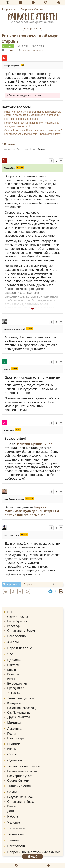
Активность (10, 149)
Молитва (14, 723)
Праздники (15, 688)
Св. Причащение (19, 713)
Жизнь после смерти (24, 766)
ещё (32, 857)
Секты (12, 754)
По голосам (22, 149)
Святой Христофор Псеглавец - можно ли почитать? (33, 130)
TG (53, 591)
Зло (10, 654)
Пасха (15, 693)
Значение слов (19, 786)
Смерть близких (18, 781)
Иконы (12, 679)
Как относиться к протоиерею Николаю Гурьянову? (32, 134)
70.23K (20, 167)
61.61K (30, 329)
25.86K (14, 369)
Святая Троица (18, 617)
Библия (12, 670)
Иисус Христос (17, 621)
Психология (16, 846)
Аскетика (14, 729)
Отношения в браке (21, 802)
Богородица (17, 636)
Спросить (29, 584)
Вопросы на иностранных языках (33, 852)
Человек (14, 822)
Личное (13, 840)
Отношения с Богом (21, 631)
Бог (10, 612)
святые (27, 50)
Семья (12, 792)
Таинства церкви (20, 698)
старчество (37, 50)
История (13, 674)
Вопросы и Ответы (33, 17)
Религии (14, 744)
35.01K (24, 535)
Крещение (14, 703)
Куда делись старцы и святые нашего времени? (32, 513)
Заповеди (14, 626)
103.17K (30, 498)
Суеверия (15, 760)
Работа (13, 816)
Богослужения (17, 684)
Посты (12, 734)
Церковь (11, 50)
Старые (41, 149)
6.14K (18, 430)
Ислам (12, 749)
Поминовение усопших (23, 771)
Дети (11, 811)
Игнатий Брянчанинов (35, 444)
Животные (15, 834)
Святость (14, 665)
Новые (33, 149)
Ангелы (13, 642)
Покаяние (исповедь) (22, 708)
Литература (16, 828)
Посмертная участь (21, 776)
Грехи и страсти (18, 738)
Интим (12, 806)
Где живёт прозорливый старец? (22, 119)
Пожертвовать (32, 28)
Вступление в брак (20, 797)
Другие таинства (19, 717)
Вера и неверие (20, 648)
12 (23, 65)
